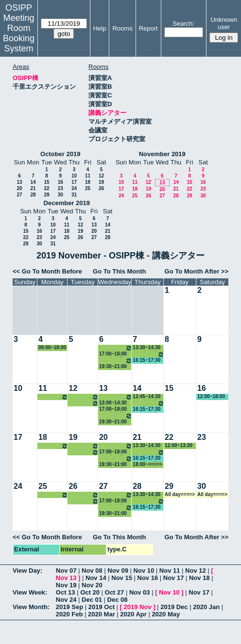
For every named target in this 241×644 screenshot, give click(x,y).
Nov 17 (174, 578)
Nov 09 (118, 571)
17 (74, 182)
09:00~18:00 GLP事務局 (52, 348)
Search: (183, 24)
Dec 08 (118, 600)
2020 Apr (133, 614)
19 (101, 182)
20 (19, 188)
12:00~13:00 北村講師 (116, 397)
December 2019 (67, 203)
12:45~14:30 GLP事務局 (146, 397)
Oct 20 (90, 592)
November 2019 (162, 154)
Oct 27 (115, 592)
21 (33, 188)
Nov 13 (66, 578)
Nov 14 (96, 578)
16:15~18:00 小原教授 (83, 403)
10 (74, 176)
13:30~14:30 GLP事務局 (146, 348)
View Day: (27, 571)
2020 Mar (102, 614)
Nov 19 (66, 585)
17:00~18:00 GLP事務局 (113, 354)
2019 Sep (69, 607)
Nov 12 (196, 571)
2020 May (166, 614)
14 (33, 182)
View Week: (30, 592)
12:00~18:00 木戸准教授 (211, 397)
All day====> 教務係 (180, 495)
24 (74, 188)
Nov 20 (92, 585)
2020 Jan (206, 607)
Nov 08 (92, 571)
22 (46, 188)
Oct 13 (66, 592)
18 (88, 182)
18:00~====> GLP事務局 (147, 465)
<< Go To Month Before (47, 271)
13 (19, 182)
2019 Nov (138, 607)
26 (101, 188)
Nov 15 (122, 578)
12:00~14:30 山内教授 (116, 348)
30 (60, 195)
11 (88, 176)
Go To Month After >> (197, 271)
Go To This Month (120, 271)
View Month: (31, 607)
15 (46, 182)
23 (60, 188)
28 (33, 195)
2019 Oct (102, 607)
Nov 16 (148, 578)
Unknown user (224, 23)
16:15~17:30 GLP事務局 (146, 361)
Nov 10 (144, 571)
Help (100, 28)
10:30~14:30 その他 (83, 397)
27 (19, 195)
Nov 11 (170, 571)
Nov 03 (140, 592)
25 (88, 188)
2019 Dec (174, 607)
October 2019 (60, 154)
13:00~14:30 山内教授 (113, 403)
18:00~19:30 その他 (116, 361)
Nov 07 (66, 571)
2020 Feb (69, 614)
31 (74, 195)
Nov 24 (66, 600)
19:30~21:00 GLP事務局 (113, 367)
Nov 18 (199, 578)
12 (101, 176)
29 (46, 195)
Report (148, 28)
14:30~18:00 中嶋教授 (53, 397)
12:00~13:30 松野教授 (179, 446)
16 (60, 182)
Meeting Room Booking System (19, 33)
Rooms (122, 28)
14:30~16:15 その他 (148, 354)
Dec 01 (92, 600)
